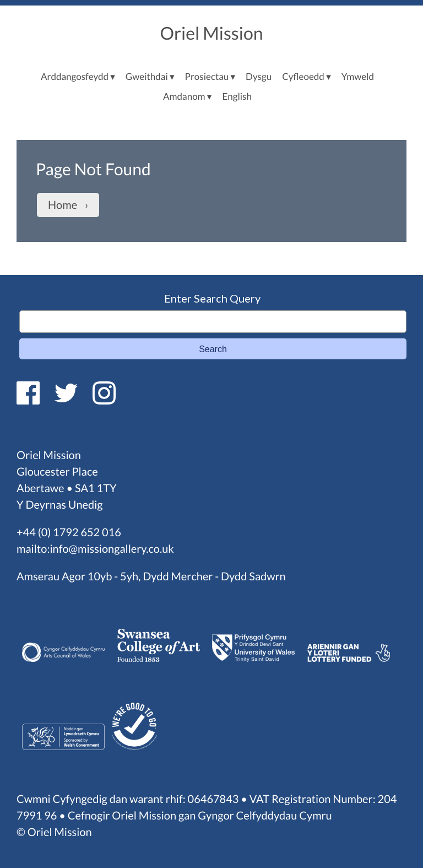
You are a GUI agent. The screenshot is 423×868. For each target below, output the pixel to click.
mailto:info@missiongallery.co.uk (95, 549)
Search (213, 349)
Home (63, 205)
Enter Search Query (212, 298)
